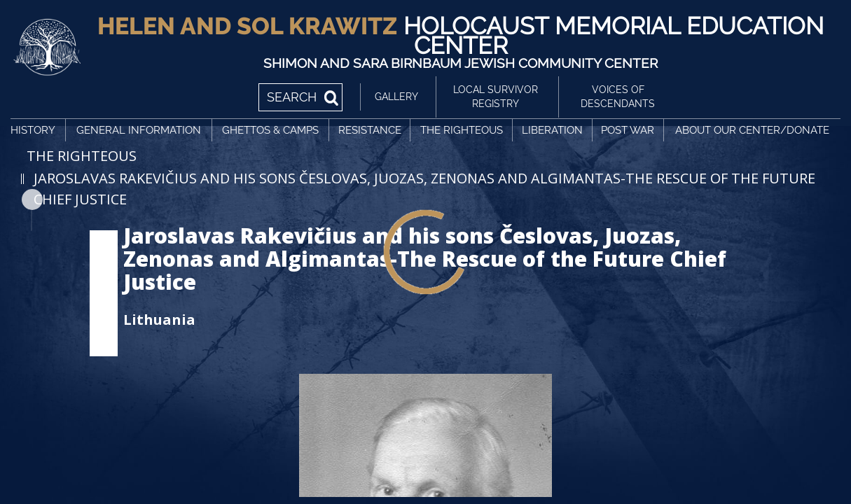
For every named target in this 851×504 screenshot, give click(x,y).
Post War (628, 130)
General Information (139, 130)
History (33, 130)
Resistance (370, 130)
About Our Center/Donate (752, 130)
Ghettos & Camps (270, 130)
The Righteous (462, 130)
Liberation (552, 130)
